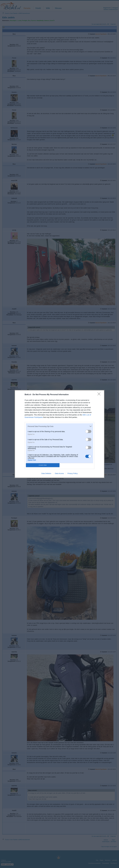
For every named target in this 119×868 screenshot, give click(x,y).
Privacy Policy (73, 473)
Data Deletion (46, 473)
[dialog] (59, 434)
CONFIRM (43, 465)
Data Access (59, 473)
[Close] (100, 395)
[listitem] (59, 426)
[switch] (88, 431)
